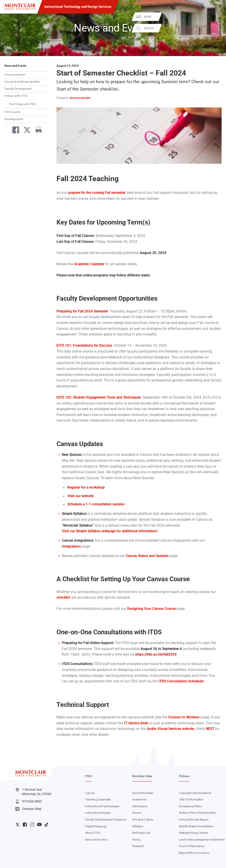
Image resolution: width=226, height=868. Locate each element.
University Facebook (25, 824)
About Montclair (143, 793)
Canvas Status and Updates (147, 556)
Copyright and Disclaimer (195, 793)
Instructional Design (98, 813)
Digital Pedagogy (96, 826)
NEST (210, 729)
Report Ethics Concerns (194, 853)
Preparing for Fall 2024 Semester (82, 311)
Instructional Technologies (102, 806)
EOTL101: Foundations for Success (84, 345)
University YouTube (39, 824)
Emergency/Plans (190, 806)
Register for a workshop (86, 487)
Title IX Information (191, 799)
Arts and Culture (143, 819)
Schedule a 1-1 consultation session (96, 504)
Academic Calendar (89, 264)
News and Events (15, 66)
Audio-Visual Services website (171, 729)
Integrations (71, 546)
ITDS (88, 776)
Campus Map (28, 809)
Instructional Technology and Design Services (78, 6)
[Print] (37, 131)
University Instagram (32, 824)
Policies (184, 776)
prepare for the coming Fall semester (97, 193)
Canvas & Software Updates (22, 82)
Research (138, 846)
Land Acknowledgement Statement (202, 840)
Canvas (90, 793)
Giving (136, 840)
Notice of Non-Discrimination (197, 813)
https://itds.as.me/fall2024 (156, 654)
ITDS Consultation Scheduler (181, 681)
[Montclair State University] (20, 7)
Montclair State (142, 776)
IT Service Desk (136, 723)
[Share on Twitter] (25, 131)
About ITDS (93, 833)
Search (217, 28)
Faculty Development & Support (105, 819)
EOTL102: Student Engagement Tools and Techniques (99, 397)
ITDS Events (12, 112)
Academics (139, 799)
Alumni (137, 813)
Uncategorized (14, 119)
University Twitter (18, 824)
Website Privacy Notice (193, 833)
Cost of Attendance (191, 846)
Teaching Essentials (98, 799)
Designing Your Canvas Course (151, 609)
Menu (215, 17)
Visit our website (80, 496)
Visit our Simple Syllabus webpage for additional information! (110, 531)
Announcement (15, 74)
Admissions (140, 806)
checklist (63, 597)
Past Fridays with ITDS (22, 104)
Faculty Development (18, 89)
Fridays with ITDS (16, 96)
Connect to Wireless (183, 717)
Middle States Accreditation (196, 826)
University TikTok (46, 824)
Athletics (138, 826)
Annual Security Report (194, 819)
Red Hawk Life (141, 833)
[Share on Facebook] (14, 131)
